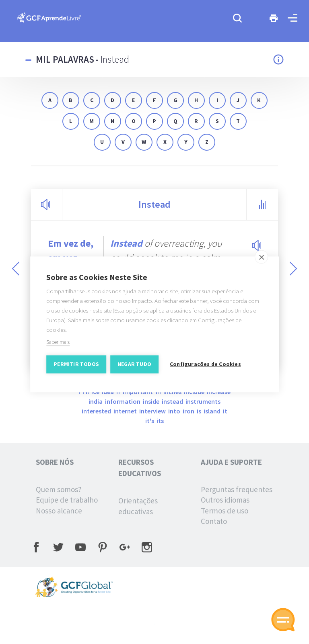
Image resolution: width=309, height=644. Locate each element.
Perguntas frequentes (237, 489)
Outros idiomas (225, 500)
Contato (214, 521)
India (96, 401)
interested (97, 411)
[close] (261, 260)
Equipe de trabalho (67, 500)
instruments (203, 401)
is (200, 411)
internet (126, 411)
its (160, 421)
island (213, 411)
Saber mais (58, 346)
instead (173, 401)
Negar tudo (134, 368)
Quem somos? (59, 489)
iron (189, 411)
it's (150, 421)
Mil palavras (65, 59)
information (123, 401)
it (225, 411)
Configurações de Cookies (205, 368)
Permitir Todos (76, 368)
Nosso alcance (59, 511)
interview (153, 411)
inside (152, 401)
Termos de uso (225, 511)
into (175, 411)
